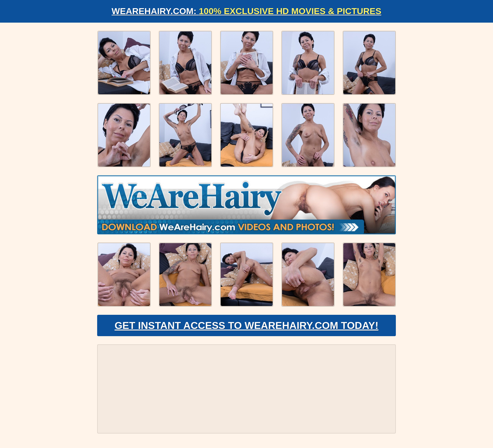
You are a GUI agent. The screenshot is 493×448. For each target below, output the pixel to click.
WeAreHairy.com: (246, 11)
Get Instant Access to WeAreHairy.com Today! (246, 325)
